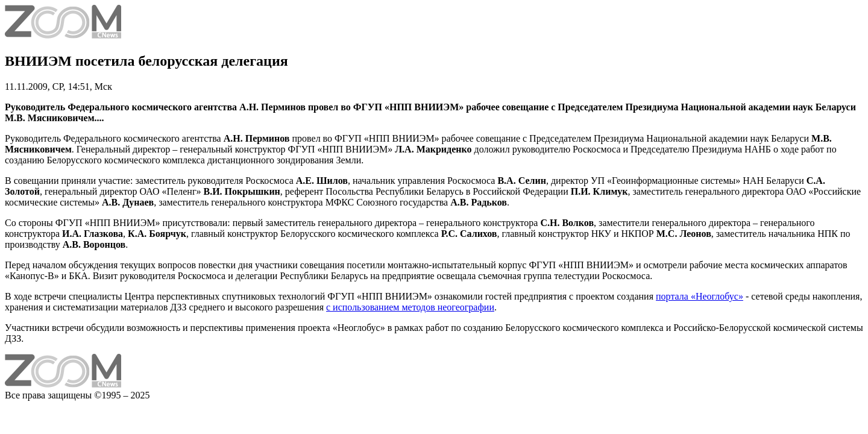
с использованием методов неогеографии (410, 307)
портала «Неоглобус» (700, 296)
